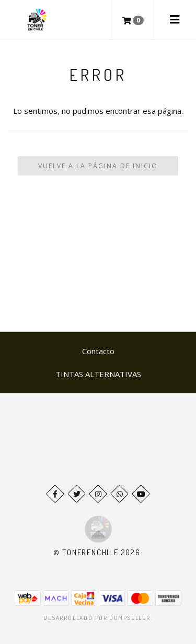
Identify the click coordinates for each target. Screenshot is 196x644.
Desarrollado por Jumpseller (97, 618)
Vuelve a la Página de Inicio (98, 166)
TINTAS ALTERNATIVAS (98, 374)
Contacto (98, 351)
